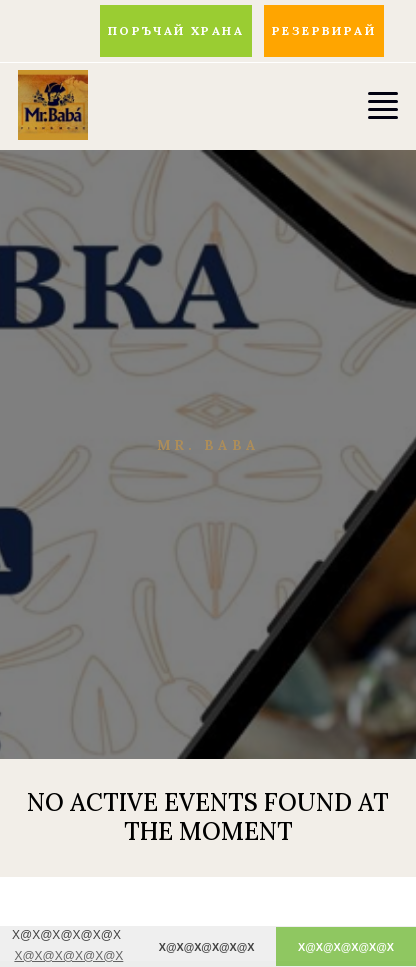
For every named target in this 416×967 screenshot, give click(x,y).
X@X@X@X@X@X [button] (68, 956)
